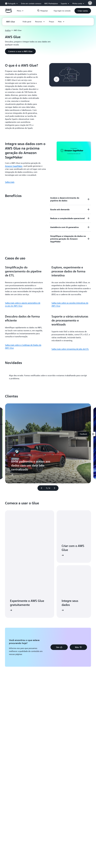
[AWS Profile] (90, 3)
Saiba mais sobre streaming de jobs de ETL (70, 349)
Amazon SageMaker (14, 166)
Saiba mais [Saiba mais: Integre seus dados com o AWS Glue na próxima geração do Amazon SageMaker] (10, 182)
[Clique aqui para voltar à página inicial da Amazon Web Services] (8, 12)
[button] (83, 11)
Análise (8, 30)
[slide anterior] (40, 488)
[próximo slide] (56, 488)
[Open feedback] (93, 434)
